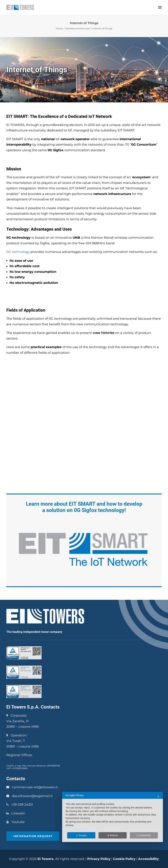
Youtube (18, 822)
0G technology (18, 252)
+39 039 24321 (22, 805)
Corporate (16, 716)
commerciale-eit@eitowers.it (35, 787)
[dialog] (112, 817)
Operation (16, 735)
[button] (160, 7)
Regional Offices (19, 755)
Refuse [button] (112, 835)
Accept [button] (81, 835)
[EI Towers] (20, 7)
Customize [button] (144, 835)
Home (59, 28)
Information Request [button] (33, 836)
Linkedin (18, 813)
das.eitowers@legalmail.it (32, 796)
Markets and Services (77, 28)
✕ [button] (158, 797)
